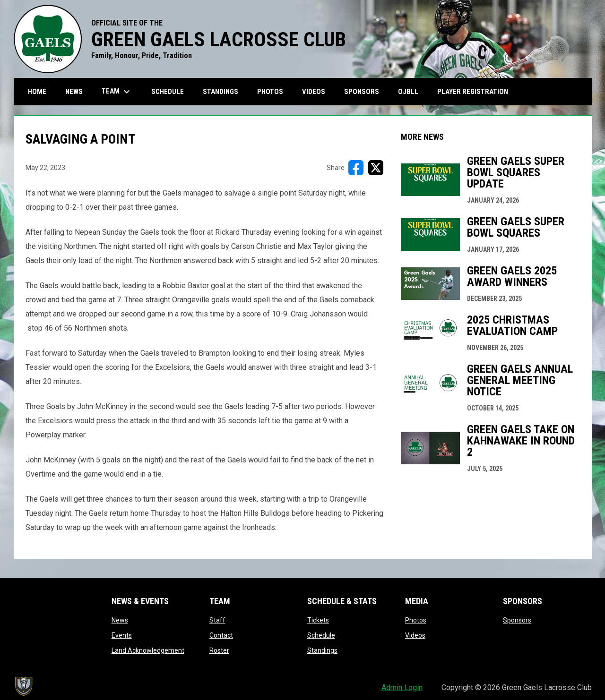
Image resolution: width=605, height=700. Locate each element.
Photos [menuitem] (270, 92)
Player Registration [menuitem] (476, 91)
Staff (217, 620)
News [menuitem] (74, 92)
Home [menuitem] (37, 92)
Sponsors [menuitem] (362, 92)
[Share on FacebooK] (356, 168)
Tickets (318, 620)
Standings (322, 650)
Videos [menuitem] (314, 92)
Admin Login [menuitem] (402, 687)
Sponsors (517, 620)
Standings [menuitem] (220, 92)
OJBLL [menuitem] (412, 91)
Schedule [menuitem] (168, 92)
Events (122, 635)
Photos (416, 620)
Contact (221, 635)
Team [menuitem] (117, 92)
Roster (219, 650)
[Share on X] (376, 168)
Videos (415, 635)
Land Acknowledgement (148, 650)
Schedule (321, 635)
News (120, 620)
